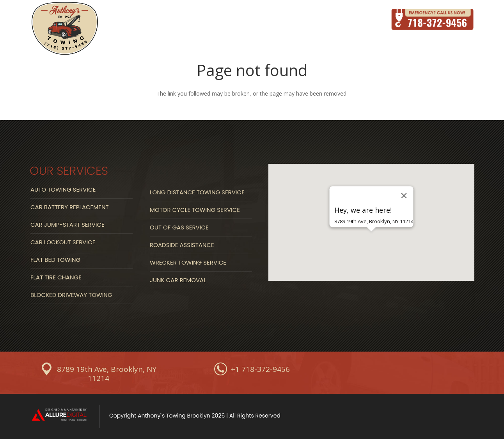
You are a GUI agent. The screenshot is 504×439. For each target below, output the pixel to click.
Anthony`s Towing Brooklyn (174, 416)
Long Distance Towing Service (197, 192)
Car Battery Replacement (70, 207)
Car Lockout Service (63, 242)
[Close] (404, 196)
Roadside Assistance (182, 245)
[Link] (65, 29)
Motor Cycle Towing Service (195, 210)
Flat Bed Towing (55, 260)
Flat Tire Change (56, 277)
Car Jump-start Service (67, 225)
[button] (371, 245)
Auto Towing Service (63, 189)
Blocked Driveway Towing (71, 295)
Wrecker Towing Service (188, 262)
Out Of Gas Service (179, 227)
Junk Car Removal (178, 280)
